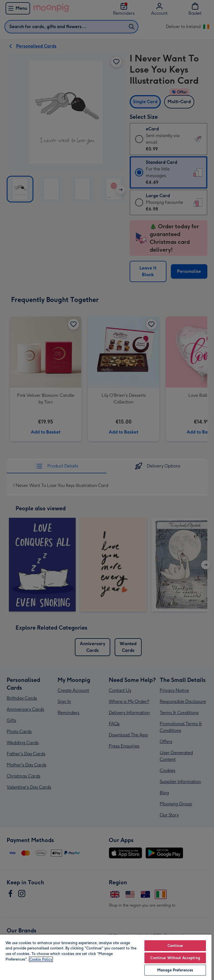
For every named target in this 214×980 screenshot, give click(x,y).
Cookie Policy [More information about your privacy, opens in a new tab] (41, 959)
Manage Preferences (175, 970)
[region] (106, 957)
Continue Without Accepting (175, 958)
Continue (175, 946)
